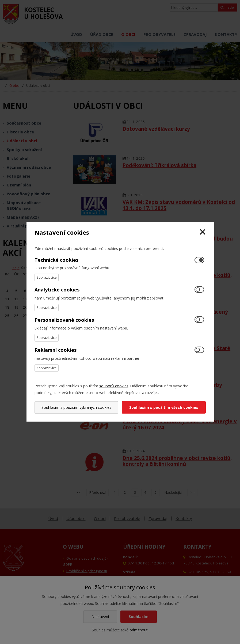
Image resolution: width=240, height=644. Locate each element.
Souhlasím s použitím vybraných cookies (76, 407)
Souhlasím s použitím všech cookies (164, 407)
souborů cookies (114, 386)
